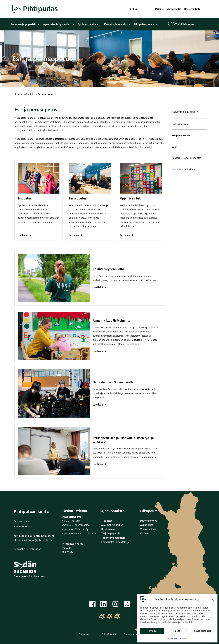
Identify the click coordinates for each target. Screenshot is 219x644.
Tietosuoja (183, 638)
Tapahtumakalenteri (113, 538)
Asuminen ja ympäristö (25, 24)
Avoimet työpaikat (112, 525)
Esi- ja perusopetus (182, 135)
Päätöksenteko (149, 521)
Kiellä (177, 631)
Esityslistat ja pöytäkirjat (116, 542)
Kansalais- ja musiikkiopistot (186, 158)
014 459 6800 (23, 526)
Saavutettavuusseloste (135, 634)
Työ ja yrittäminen (89, 24)
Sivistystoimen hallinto (183, 169)
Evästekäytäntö (172, 638)
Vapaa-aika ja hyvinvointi (59, 24)
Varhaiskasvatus (180, 124)
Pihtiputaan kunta (146, 24)
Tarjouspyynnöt (111, 533)
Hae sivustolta (192, 9)
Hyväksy (152, 631)
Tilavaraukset (148, 529)
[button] (213, 600)
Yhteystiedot (174, 9)
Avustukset (147, 525)
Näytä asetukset (202, 631)
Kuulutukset (108, 529)
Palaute (160, 9)
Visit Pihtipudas (183, 24)
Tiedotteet (107, 521)
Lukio (175, 147)
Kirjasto (145, 533)
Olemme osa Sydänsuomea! (30, 576)
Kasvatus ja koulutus (117, 24)
